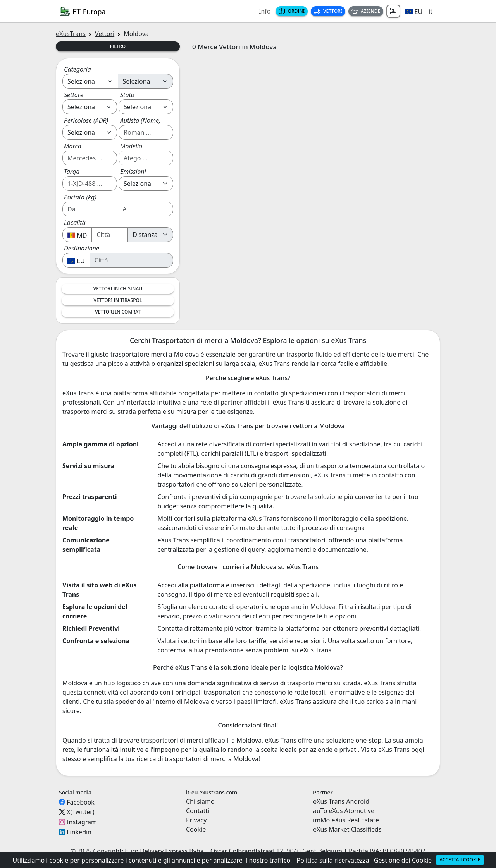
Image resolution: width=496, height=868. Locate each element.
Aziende (366, 11)
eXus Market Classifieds (347, 829)
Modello (131, 146)
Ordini (292, 11)
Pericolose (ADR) (86, 120)
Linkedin (79, 832)
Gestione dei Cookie (403, 860)
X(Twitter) (80, 812)
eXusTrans (71, 34)
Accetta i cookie (460, 860)
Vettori (328, 11)
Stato (127, 95)
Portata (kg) (80, 197)
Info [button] (265, 11)
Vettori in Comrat (118, 312)
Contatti (198, 811)
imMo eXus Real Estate (346, 820)
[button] (414, 11)
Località (75, 223)
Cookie (196, 829)
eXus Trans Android (341, 801)
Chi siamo (200, 801)
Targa (72, 172)
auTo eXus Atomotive (344, 811)
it (431, 11)
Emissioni (133, 172)
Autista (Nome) (140, 120)
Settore (74, 95)
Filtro (118, 46)
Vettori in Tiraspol (118, 300)
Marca (73, 146)
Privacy (196, 820)
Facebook (81, 802)
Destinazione (82, 248)
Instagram (82, 822)
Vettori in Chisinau (118, 289)
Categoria (77, 69)
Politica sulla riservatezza (333, 860)
